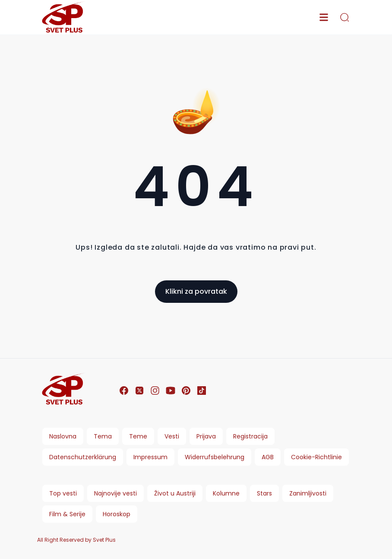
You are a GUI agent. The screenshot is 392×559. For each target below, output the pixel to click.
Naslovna (63, 436)
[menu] (324, 17)
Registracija (250, 436)
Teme (138, 436)
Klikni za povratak (196, 291)
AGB (268, 457)
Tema (103, 436)
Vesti (172, 436)
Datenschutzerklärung (83, 457)
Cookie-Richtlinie (316, 457)
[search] (345, 17)
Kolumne (226, 493)
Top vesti (63, 493)
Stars (264, 493)
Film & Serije (67, 514)
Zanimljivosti (308, 493)
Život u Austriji (175, 493)
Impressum (150, 457)
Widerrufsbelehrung (215, 457)
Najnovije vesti (115, 493)
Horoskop (117, 514)
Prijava (206, 436)
